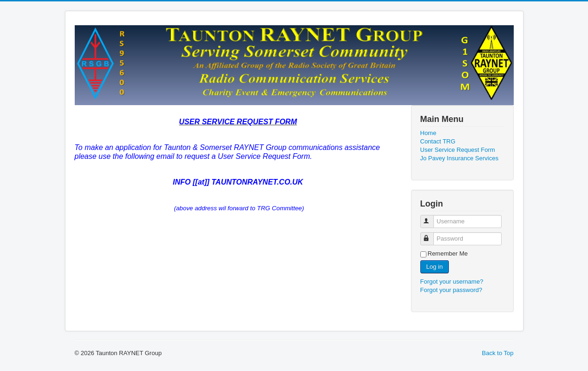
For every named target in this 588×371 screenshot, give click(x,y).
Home (429, 133)
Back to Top (498, 353)
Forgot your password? (451, 290)
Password (431, 235)
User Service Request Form (458, 150)
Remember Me (448, 253)
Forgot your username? (452, 282)
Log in (435, 267)
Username (431, 218)
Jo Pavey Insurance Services (460, 158)
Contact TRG (438, 141)
